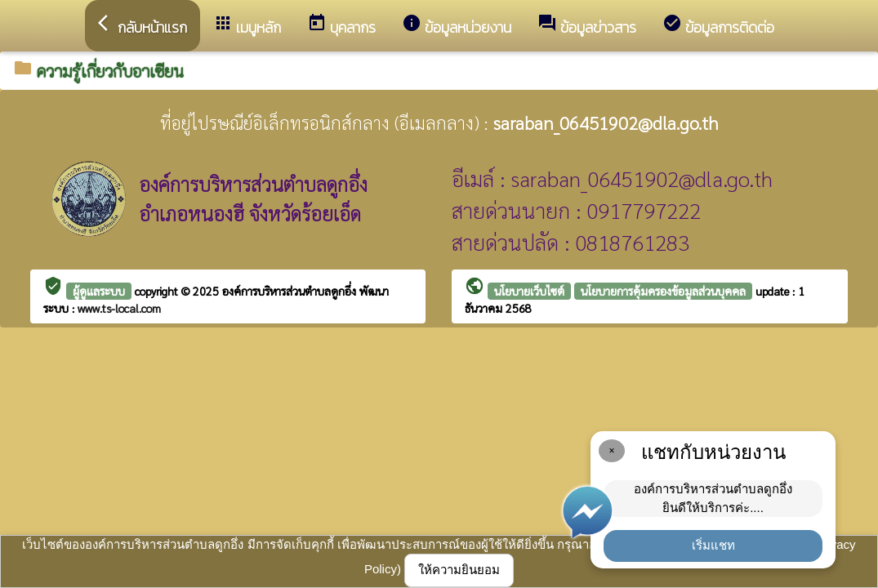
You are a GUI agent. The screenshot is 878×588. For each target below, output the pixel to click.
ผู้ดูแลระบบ (99, 291)
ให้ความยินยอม (459, 570)
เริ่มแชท (713, 545)
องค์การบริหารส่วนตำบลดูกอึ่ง (291, 291)
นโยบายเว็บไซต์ (529, 291)
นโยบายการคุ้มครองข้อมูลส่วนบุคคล (663, 291)
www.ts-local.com (119, 308)
